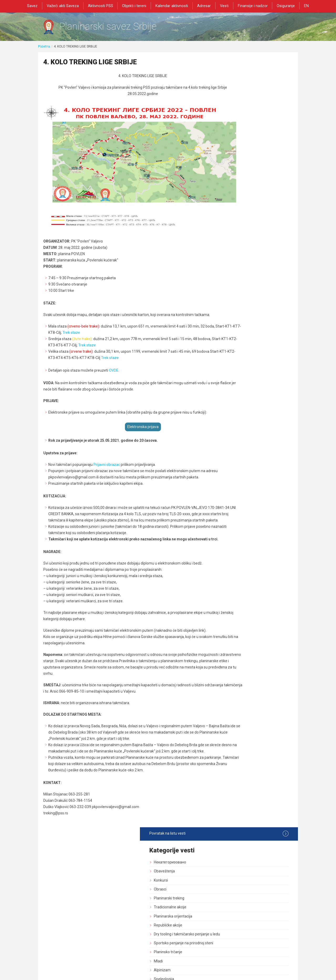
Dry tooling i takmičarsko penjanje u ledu (255, 164)
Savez (34, 6)
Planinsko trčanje (240, 184)
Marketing (234, 373)
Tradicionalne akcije (242, 135)
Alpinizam (234, 202)
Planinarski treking (241, 126)
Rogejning (234, 454)
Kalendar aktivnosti (172, 6)
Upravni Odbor (238, 256)
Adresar (204, 6)
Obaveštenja (237, 99)
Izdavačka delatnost (243, 382)
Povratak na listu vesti (255, 61)
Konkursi (233, 108)
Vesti (224, 6)
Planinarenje (236, 301)
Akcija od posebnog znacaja (249, 471)
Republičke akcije (240, 152)
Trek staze (107, 319)
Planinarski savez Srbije (119, 28)
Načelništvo (236, 265)
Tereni (231, 346)
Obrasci (232, 117)
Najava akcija (237, 426)
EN (304, 6)
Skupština (234, 247)
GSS (230, 283)
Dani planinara (238, 319)
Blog (230, 435)
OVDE (114, 357)
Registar (233, 391)
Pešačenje (235, 292)
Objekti (232, 337)
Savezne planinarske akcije (248, 462)
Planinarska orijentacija (245, 144)
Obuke (231, 364)
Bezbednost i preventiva (246, 328)
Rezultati (233, 238)
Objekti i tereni (135, 6)
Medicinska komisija (243, 445)
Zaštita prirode (238, 355)
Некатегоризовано (242, 90)
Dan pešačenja (238, 310)
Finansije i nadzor (252, 6)
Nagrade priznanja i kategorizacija (254, 220)
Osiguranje (284, 6)
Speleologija (236, 211)
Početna (44, 49)
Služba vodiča (237, 274)
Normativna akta (240, 409)
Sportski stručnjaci (241, 418)
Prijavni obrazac (106, 451)
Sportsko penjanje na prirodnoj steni (256, 175)
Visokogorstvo (238, 229)
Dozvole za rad (238, 400)
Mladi (230, 193)
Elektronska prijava (125, 413)
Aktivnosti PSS (102, 6)
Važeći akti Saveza (64, 6)
